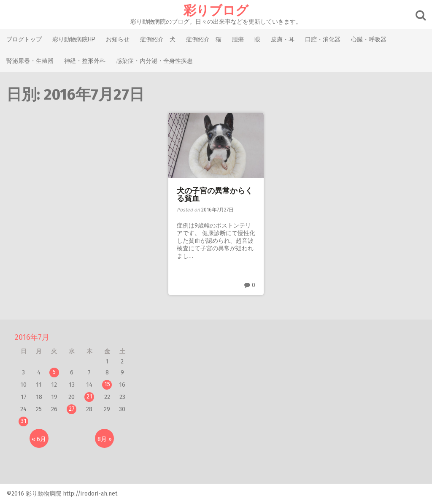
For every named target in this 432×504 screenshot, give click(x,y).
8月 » (105, 439)
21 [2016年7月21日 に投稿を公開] (89, 397)
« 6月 (39, 439)
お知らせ (118, 39)
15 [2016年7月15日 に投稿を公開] (107, 384)
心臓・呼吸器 (369, 39)
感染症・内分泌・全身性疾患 (154, 61)
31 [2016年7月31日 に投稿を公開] (24, 421)
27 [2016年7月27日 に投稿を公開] (72, 409)
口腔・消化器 (323, 39)
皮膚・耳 (283, 39)
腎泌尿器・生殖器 (30, 61)
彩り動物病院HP (74, 39)
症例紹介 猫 (204, 39)
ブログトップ (24, 39)
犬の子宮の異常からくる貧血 (215, 195)
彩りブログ (216, 11)
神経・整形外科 (85, 61)
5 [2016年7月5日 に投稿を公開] (54, 372)
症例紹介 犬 (158, 39)
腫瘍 (238, 39)
